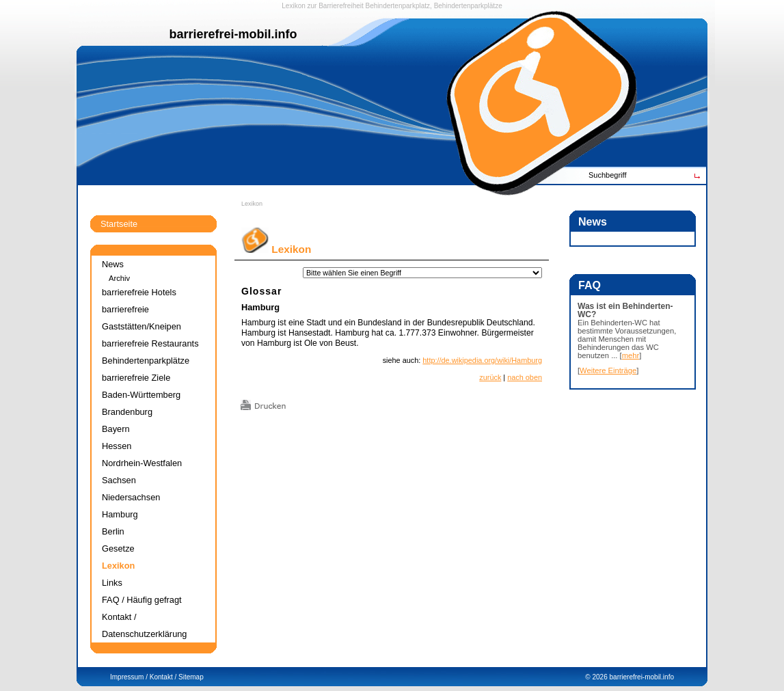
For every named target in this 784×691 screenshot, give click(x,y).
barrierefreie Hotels (139, 292)
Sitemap (191, 677)
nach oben (525, 377)
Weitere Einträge (608, 370)
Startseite (119, 224)
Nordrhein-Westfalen (142, 463)
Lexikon (252, 204)
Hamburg (260, 307)
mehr (631, 355)
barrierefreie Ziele (136, 378)
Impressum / (129, 677)
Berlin (113, 531)
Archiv (119, 278)
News (113, 264)
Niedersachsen (131, 497)
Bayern (116, 429)
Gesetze (118, 548)
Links (112, 583)
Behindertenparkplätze (146, 361)
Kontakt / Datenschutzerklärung (144, 625)
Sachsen (119, 480)
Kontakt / (163, 677)
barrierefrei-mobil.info (642, 677)
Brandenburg (127, 412)
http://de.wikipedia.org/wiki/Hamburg (482, 360)
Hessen (117, 446)
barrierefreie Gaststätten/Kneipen (141, 318)
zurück (490, 377)
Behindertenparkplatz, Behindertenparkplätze (434, 6)
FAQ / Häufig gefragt (142, 600)
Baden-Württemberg (141, 395)
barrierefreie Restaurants (150, 343)
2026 (599, 677)
